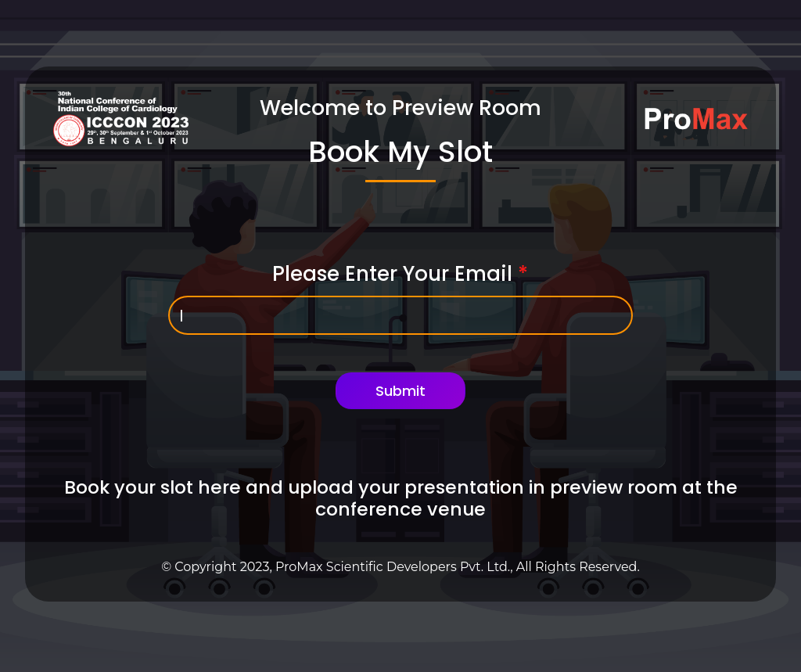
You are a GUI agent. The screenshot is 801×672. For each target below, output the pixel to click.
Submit (400, 391)
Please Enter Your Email (400, 274)
